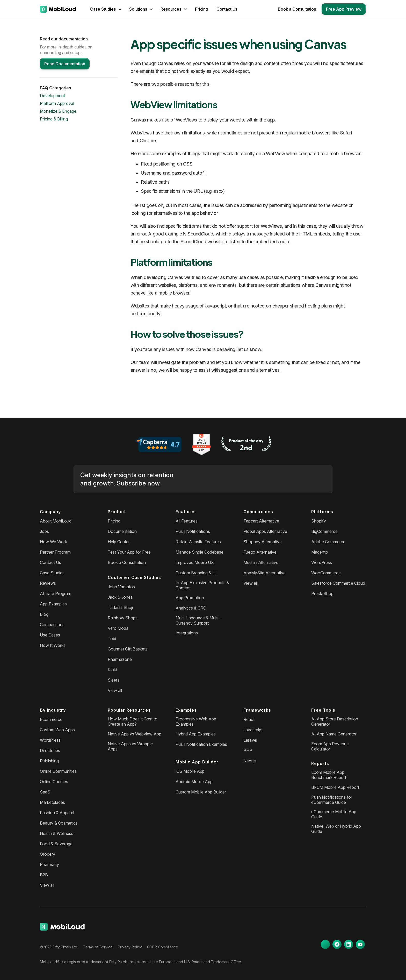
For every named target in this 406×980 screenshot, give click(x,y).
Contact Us (227, 9)
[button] (106, 9)
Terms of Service (98, 947)
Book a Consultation (297, 9)
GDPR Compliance (163, 947)
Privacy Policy (130, 947)
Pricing (202, 9)
